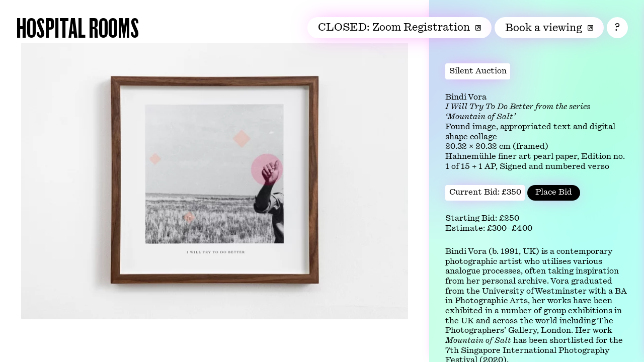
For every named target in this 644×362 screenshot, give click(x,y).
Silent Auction (478, 71)
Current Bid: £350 (485, 192)
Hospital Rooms (77, 27)
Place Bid (554, 192)
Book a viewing (549, 27)
